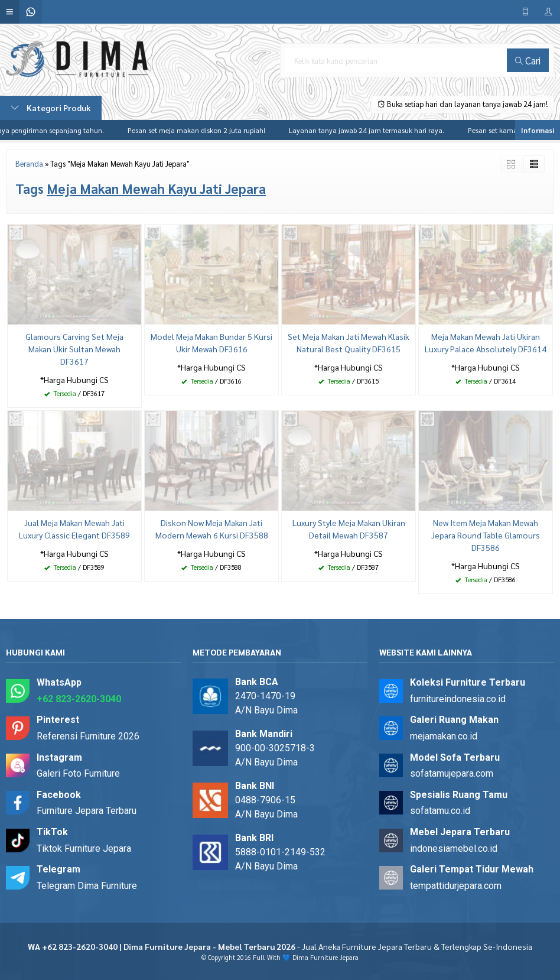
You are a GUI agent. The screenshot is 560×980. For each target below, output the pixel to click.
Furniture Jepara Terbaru (87, 811)
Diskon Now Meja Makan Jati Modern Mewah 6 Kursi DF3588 (212, 529)
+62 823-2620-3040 (79, 699)
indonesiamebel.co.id (454, 848)
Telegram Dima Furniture (87, 886)
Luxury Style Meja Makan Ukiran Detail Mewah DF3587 (349, 529)
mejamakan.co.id (444, 736)
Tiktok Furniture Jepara (84, 848)
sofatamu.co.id (440, 811)
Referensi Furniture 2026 (88, 736)
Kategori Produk (51, 108)
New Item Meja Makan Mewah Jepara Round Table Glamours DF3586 (486, 535)
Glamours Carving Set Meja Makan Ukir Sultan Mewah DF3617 (74, 349)
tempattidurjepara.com (456, 886)
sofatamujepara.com (452, 773)
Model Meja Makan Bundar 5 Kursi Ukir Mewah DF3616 (211, 343)
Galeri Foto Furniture (78, 773)
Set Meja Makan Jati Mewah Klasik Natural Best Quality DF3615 (349, 343)
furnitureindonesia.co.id (458, 699)
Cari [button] (528, 60)
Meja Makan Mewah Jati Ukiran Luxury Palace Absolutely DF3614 (486, 343)
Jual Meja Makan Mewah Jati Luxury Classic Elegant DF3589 (74, 529)
